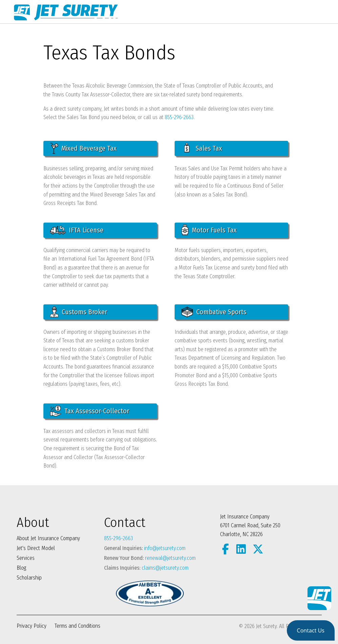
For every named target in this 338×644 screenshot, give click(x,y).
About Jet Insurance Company (48, 538)
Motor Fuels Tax (209, 230)
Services (26, 558)
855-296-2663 (179, 117)
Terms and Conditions (77, 626)
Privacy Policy (32, 626)
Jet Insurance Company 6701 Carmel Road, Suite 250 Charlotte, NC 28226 (250, 525)
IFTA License (77, 230)
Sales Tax (202, 148)
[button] (311, 630)
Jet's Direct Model (36, 548)
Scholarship (29, 578)
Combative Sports (214, 312)
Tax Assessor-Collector (90, 411)
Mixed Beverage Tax (83, 148)
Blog (21, 568)
